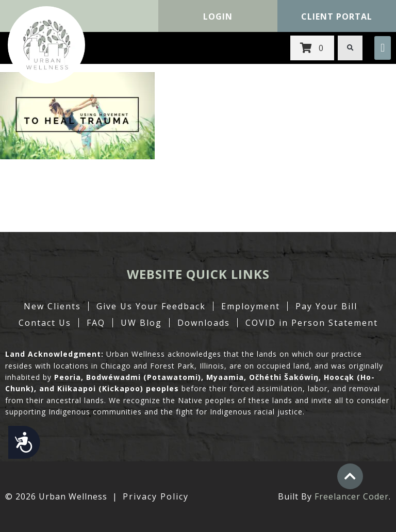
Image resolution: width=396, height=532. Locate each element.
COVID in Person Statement (312, 323)
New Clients (52, 306)
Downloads (204, 323)
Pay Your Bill (326, 306)
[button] (383, 48)
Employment (251, 306)
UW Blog (141, 323)
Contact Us (45, 323)
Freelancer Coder (352, 496)
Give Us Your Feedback (151, 306)
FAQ (96, 323)
